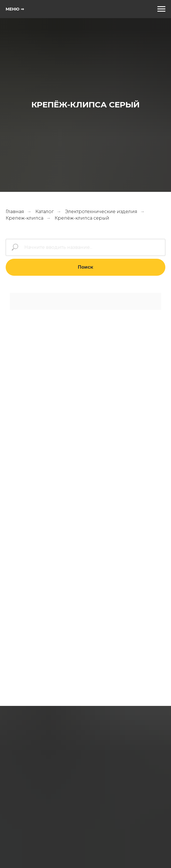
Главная (15, 212)
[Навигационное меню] (161, 9)
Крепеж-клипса (24, 218)
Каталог (45, 212)
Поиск (85, 267)
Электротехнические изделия (101, 212)
